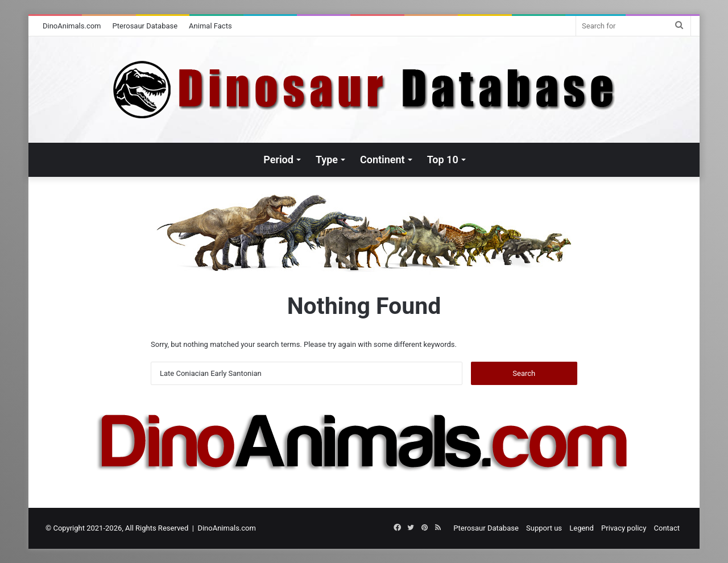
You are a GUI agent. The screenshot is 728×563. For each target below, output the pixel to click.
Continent (382, 160)
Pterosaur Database (145, 26)
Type (327, 160)
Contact (667, 528)
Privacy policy (624, 528)
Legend (582, 528)
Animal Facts (210, 26)
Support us (544, 528)
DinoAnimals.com (72, 26)
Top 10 (443, 160)
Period (278, 160)
